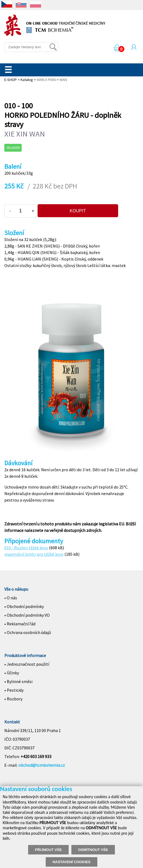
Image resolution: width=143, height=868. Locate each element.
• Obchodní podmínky (24, 606)
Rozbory (15, 699)
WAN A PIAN (46, 80)
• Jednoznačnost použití (27, 664)
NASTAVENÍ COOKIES (71, 862)
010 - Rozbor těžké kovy (26, 548)
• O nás (11, 598)
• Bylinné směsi (18, 681)
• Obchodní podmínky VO (27, 615)
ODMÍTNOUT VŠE (93, 850)
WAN (63, 80)
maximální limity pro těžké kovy (34, 554)
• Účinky (12, 673)
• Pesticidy (14, 690)
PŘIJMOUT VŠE (48, 850)
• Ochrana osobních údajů (28, 632)
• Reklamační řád (20, 624)
